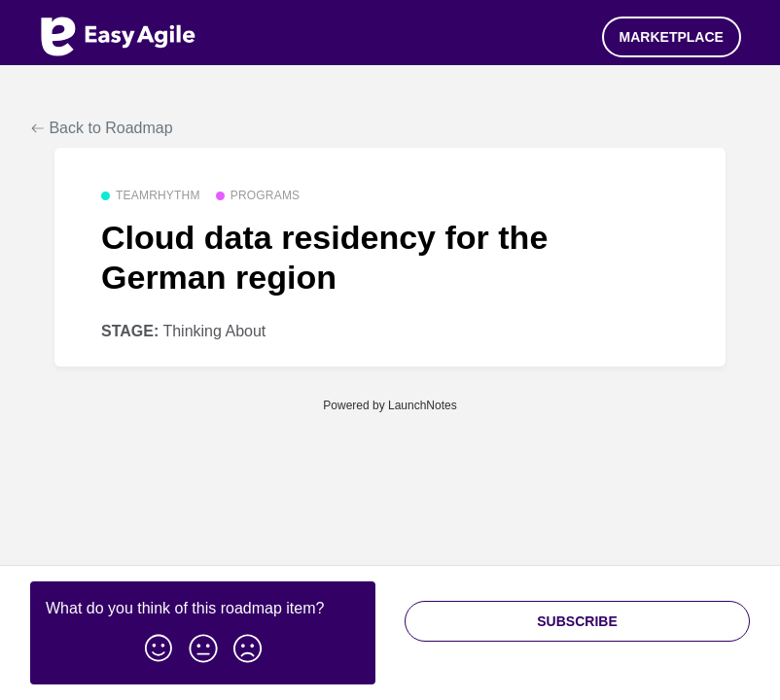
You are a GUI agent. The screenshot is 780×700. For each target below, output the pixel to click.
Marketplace (672, 37)
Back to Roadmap (102, 128)
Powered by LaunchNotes (390, 405)
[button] (159, 645)
